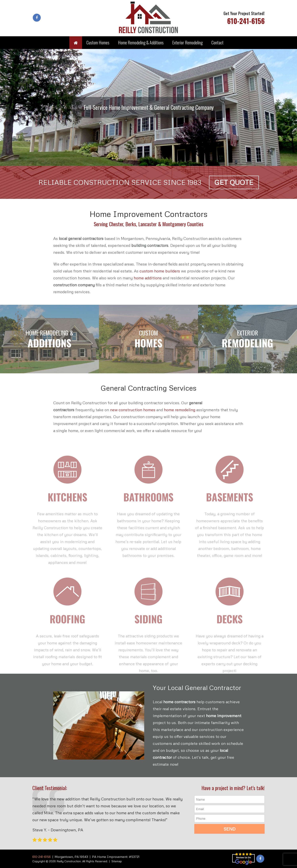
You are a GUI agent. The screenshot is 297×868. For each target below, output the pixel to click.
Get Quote (234, 182)
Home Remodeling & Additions (141, 42)
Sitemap (117, 861)
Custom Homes (98, 42)
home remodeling (180, 410)
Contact (217, 42)
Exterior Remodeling (187, 42)
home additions (148, 278)
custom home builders (160, 271)
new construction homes (133, 410)
